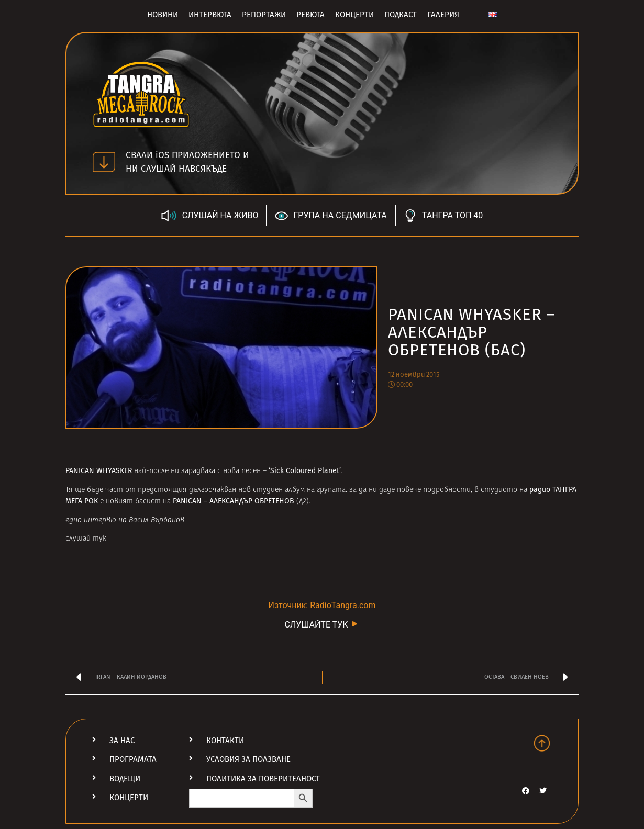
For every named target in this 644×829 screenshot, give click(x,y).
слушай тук (86, 539)
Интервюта (210, 15)
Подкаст (401, 15)
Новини (163, 15)
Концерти (354, 15)
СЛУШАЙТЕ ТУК (322, 624)
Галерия (443, 15)
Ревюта (310, 15)
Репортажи (264, 15)
